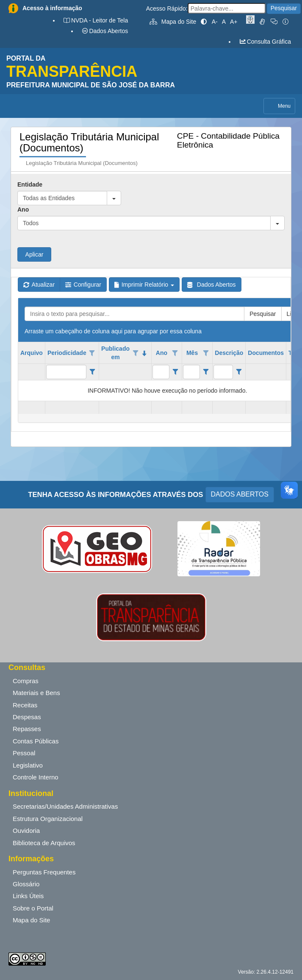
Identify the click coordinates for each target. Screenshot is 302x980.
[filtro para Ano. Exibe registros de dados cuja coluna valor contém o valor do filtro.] (161, 372)
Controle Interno (36, 777)
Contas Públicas (36, 741)
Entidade (30, 184)
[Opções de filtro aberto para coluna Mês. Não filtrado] (206, 353)
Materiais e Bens (36, 693)
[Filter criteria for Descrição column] (239, 372)
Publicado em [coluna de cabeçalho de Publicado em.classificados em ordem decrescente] (115, 353)
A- (215, 22)
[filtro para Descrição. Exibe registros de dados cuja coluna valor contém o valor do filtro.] (223, 372)
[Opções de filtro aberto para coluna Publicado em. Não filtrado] (136, 353)
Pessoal (24, 753)
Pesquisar (284, 8)
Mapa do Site (173, 22)
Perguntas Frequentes (44, 872)
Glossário (26, 884)
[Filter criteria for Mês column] (206, 372)
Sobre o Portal (33, 908)
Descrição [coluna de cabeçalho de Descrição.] (229, 353)
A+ (234, 22)
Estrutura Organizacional (48, 819)
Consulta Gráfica (265, 42)
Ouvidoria (26, 831)
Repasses (27, 729)
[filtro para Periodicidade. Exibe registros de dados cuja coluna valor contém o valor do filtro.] (66, 372)
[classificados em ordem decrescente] (144, 353)
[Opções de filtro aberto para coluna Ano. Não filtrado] (175, 353)
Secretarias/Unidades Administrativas (65, 806)
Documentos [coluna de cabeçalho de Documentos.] (266, 353)
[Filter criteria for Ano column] (175, 372)
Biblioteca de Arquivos (44, 843)
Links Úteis (28, 896)
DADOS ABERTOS (240, 494)
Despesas (27, 717)
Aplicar (35, 254)
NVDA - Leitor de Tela (96, 20)
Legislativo (28, 765)
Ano (23, 209)
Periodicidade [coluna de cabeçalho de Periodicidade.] (67, 353)
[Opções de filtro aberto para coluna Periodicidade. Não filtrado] (92, 353)
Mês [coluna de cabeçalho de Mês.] (192, 353)
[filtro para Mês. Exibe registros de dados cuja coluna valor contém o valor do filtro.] (191, 372)
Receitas (25, 705)
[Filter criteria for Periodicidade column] (92, 372)
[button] (114, 198)
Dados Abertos (105, 31)
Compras (26, 681)
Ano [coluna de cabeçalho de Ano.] (162, 353)
